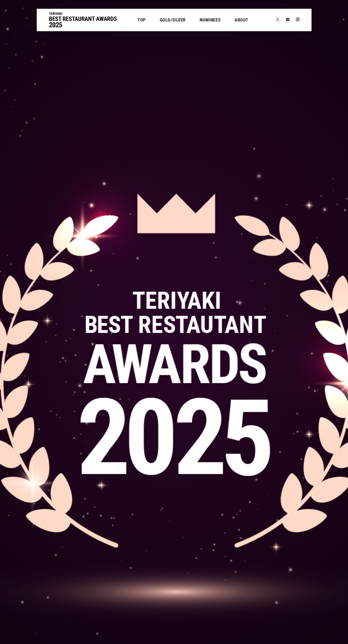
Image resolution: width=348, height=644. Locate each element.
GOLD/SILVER (173, 20)
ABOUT (241, 20)
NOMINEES (210, 20)
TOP (142, 20)
